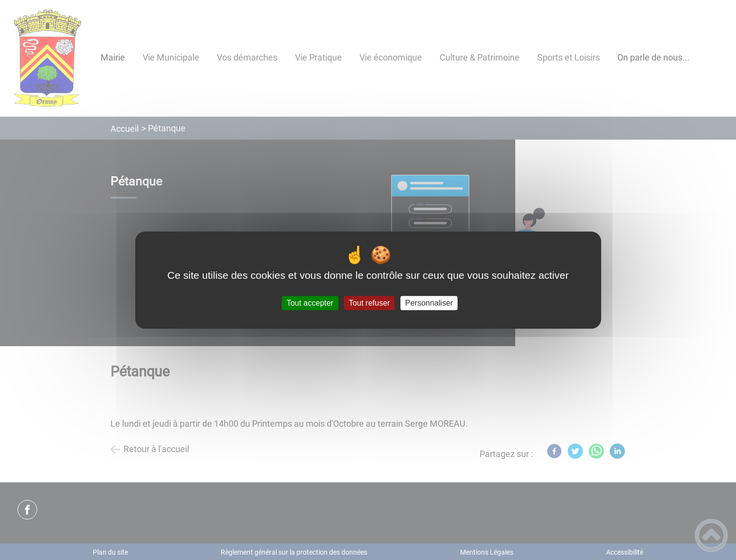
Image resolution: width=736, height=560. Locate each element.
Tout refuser (369, 303)
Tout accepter (310, 303)
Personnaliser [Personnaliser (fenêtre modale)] (429, 303)
